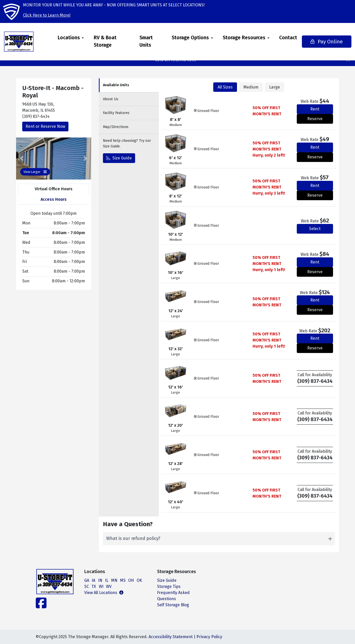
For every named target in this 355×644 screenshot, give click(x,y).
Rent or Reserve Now (45, 126)
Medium (251, 87)
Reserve (315, 119)
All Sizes (225, 87)
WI (101, 586)
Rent (315, 109)
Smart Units (144, 41)
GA (87, 580)
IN (100, 580)
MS (123, 580)
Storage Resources (234, 38)
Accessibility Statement (171, 637)
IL (107, 580)
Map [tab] (116, 127)
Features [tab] (116, 113)
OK (139, 580)
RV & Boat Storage (114, 41)
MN (114, 580)
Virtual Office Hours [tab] (54, 189)
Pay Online (315, 42)
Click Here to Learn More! (47, 15)
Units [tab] (116, 85)
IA (93, 580)
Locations (78, 38)
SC (87, 586)
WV (109, 586)
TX (94, 586)
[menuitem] (80, 42)
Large (275, 87)
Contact (278, 38)
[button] (22, 159)
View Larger (35, 172)
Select (315, 229)
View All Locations (104, 593)
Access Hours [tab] (54, 199)
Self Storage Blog (173, 605)
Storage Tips (169, 586)
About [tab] (111, 99)
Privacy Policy (209, 637)
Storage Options (181, 38)
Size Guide (119, 158)
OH (131, 580)
